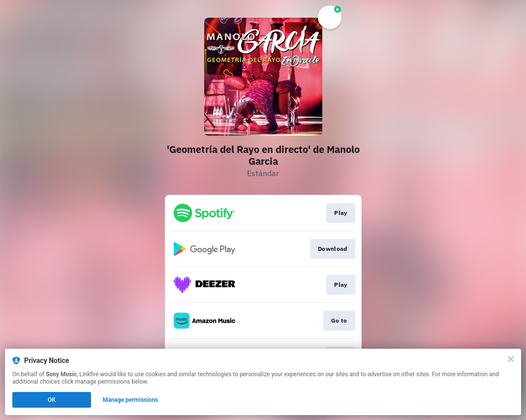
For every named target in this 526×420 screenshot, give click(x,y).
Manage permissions (131, 400)
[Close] (511, 359)
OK (52, 400)
